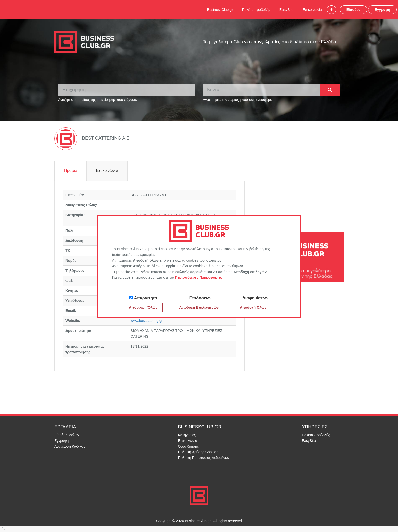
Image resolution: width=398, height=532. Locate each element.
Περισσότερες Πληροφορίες (199, 277)
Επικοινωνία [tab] (107, 171)
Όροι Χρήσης (189, 446)
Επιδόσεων (201, 298)
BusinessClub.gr (220, 10)
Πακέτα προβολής (256, 10)
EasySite (286, 10)
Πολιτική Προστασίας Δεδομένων (204, 458)
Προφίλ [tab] (70, 171)
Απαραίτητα (146, 298)
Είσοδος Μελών (67, 435)
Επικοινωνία (312, 10)
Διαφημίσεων (255, 298)
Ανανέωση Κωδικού (70, 446)
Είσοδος (354, 10)
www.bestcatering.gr (146, 321)
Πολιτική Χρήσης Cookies (198, 452)
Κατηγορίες (187, 435)
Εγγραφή (382, 10)
